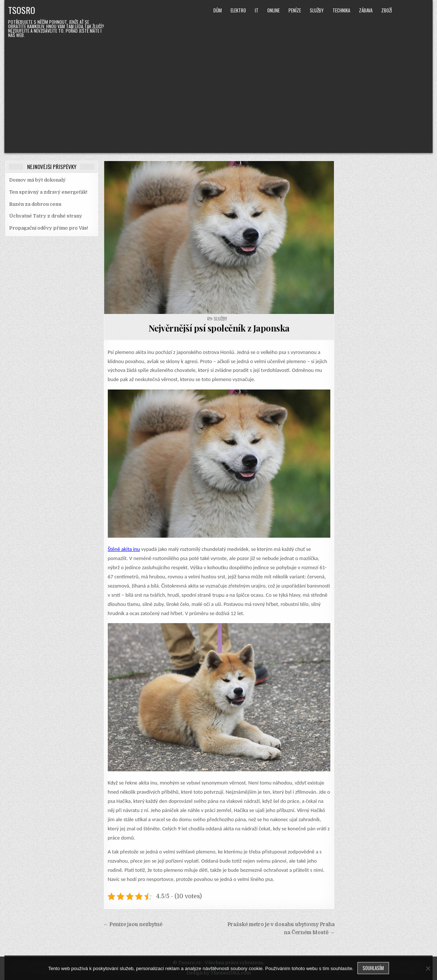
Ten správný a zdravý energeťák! (48, 192)
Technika (341, 10)
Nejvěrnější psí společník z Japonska (219, 328)
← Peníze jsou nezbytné (133, 924)
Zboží (387, 10)
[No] (428, 968)
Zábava (366, 10)
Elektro (238, 10)
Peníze (295, 10)
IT (257, 10)
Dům (218, 10)
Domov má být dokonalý (37, 180)
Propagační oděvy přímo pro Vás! (49, 228)
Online (273, 10)
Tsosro (22, 10)
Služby (317, 10)
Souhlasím (373, 968)
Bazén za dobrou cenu (35, 204)
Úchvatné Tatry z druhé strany (46, 216)
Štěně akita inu (124, 549)
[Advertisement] (218, 94)
